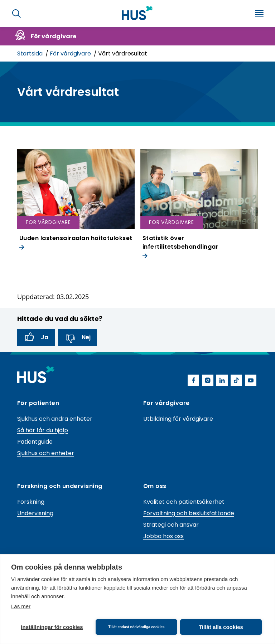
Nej (78, 338)
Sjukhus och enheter (46, 453)
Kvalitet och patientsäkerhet (184, 502)
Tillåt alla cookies (221, 627)
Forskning (31, 502)
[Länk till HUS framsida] (137, 13)
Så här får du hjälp (43, 430)
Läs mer (21, 606)
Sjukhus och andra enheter (55, 419)
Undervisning (35, 513)
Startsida (31, 53)
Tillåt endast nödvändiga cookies (136, 627)
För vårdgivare (71, 53)
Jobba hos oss (163, 536)
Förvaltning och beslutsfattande (189, 513)
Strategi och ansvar (171, 525)
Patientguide (35, 442)
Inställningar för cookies (52, 627)
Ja (36, 338)
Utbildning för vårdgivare (178, 419)
